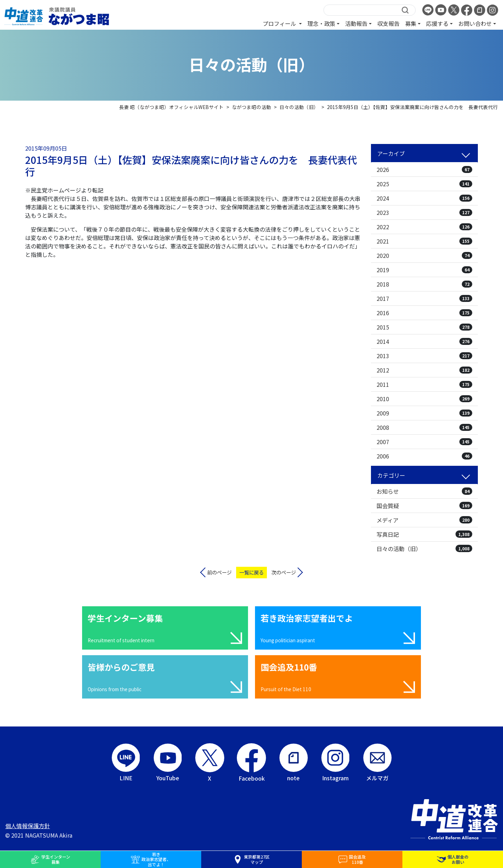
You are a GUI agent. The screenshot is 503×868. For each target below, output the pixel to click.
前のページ (219, 572)
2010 (424, 399)
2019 (424, 270)
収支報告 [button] (388, 23)
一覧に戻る (251, 572)
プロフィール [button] (280, 23)
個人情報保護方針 (28, 826)
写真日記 (424, 534)
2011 (424, 384)
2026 (424, 169)
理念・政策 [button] (321, 23)
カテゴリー (391, 475)
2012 (424, 370)
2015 (424, 327)
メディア (424, 520)
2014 (424, 341)
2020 (424, 255)
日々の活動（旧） (424, 549)
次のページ (284, 572)
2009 (424, 413)
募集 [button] (411, 23)
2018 (424, 284)
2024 (424, 198)
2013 (424, 356)
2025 (424, 184)
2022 (424, 227)
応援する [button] (437, 23)
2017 (424, 298)
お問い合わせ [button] (475, 23)
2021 (424, 241)
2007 (424, 442)
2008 (424, 427)
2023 (424, 212)
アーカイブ (391, 153)
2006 (424, 456)
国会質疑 (424, 506)
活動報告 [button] (356, 23)
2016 (424, 313)
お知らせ (424, 491)
